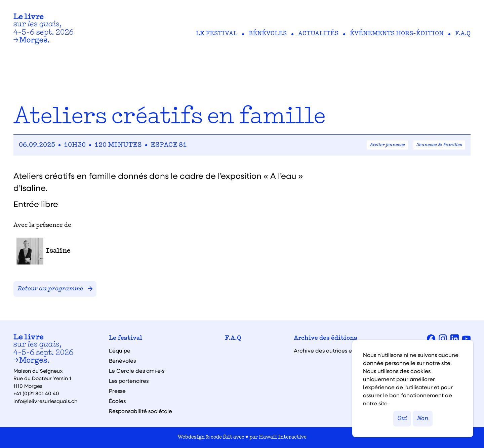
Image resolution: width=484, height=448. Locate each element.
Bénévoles (268, 34)
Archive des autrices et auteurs (334, 351)
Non (423, 419)
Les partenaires (129, 381)
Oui (402, 419)
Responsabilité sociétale (140, 411)
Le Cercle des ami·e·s (137, 371)
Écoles (117, 401)
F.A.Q (463, 34)
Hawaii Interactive (283, 437)
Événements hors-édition (397, 34)
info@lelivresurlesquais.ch (45, 401)
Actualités (318, 34)
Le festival (217, 34)
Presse (117, 391)
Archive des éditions (326, 338)
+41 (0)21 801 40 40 (36, 393)
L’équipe (120, 351)
